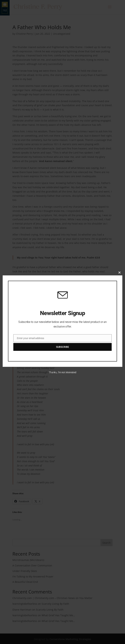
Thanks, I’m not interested (62, 372)
